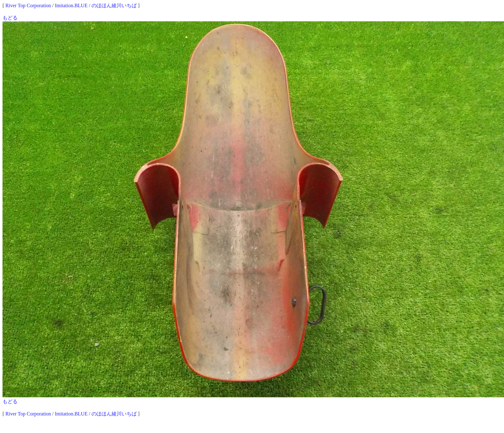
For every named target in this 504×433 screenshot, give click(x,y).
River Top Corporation (28, 5)
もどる (10, 18)
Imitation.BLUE (71, 5)
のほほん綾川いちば (114, 5)
